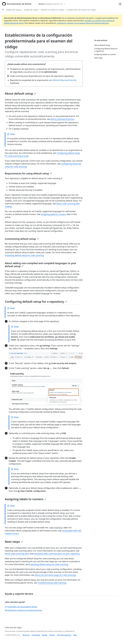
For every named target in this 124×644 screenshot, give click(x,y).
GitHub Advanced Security (64, 80)
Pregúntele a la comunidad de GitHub (21, 607)
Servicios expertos (64, 635)
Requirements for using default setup (28, 173)
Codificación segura (14, 10)
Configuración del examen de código (81, 10)
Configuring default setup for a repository (36, 302)
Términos (26, 635)
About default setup (20, 93)
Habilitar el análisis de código (52, 10)
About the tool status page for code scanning (55, 575)
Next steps (14, 542)
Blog (75, 635)
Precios (52, 635)
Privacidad (36, 635)
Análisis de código (31, 10)
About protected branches (62, 119)
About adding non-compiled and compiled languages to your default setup (41, 265)
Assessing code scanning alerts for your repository (57, 554)
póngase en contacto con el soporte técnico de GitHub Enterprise (83, 23)
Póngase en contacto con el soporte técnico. (24, 610)
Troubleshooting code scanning (52, 583)
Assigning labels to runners (53, 214)
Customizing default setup (22, 239)
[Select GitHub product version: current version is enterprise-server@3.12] (52, 4)
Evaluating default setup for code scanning (24, 255)
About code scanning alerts (17, 554)
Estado (45, 635)
